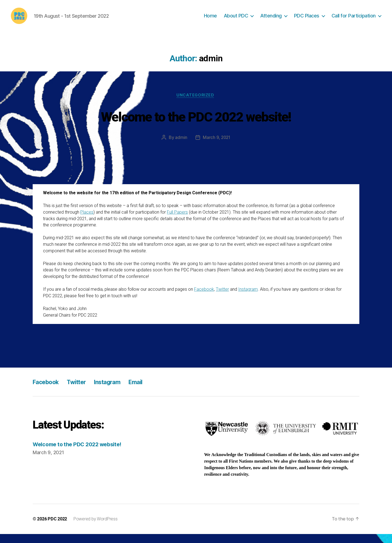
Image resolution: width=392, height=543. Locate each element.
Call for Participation (354, 20)
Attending (271, 20)
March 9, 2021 (217, 146)
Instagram (248, 298)
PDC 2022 (57, 528)
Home (210, 20)
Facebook (204, 298)
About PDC (236, 20)
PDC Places (307, 20)
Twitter (222, 298)
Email (148, 391)
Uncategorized (196, 104)
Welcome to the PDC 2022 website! (196, 125)
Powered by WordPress (96, 528)
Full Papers (177, 221)
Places (87, 221)
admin (181, 146)
